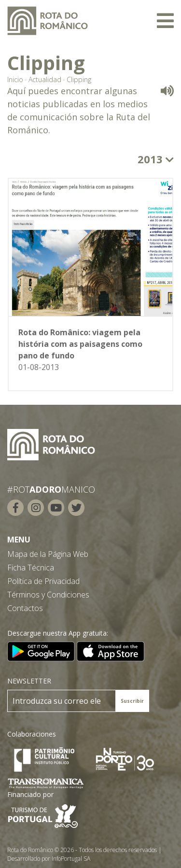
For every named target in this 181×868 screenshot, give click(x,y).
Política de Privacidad (43, 581)
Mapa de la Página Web (48, 554)
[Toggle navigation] (165, 21)
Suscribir (132, 701)
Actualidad (45, 79)
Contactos (25, 608)
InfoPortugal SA (71, 859)
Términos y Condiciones (48, 595)
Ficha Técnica (31, 568)
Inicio (15, 79)
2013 (156, 159)
